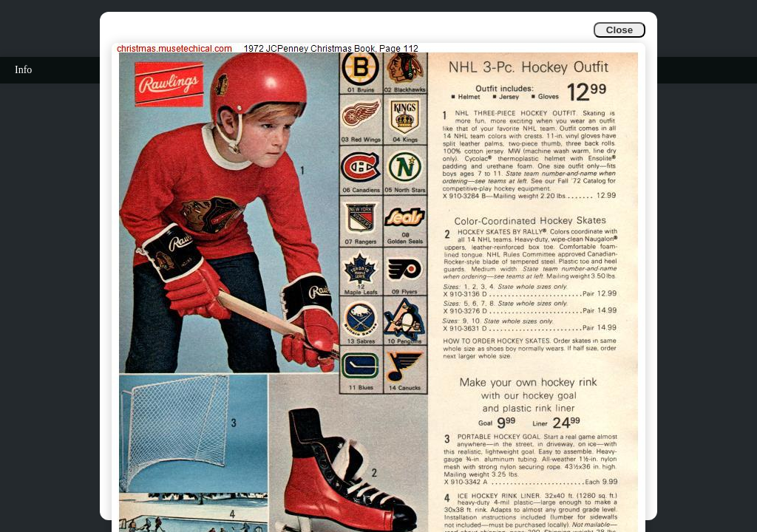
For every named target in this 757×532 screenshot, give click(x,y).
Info (23, 70)
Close (619, 30)
